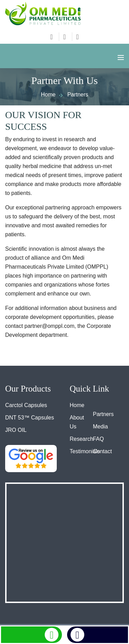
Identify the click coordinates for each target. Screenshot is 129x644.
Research (82, 439)
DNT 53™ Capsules (30, 418)
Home (48, 95)
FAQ (98, 439)
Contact (102, 451)
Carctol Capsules (26, 405)
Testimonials (85, 451)
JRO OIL (16, 430)
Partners (103, 414)
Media (100, 427)
